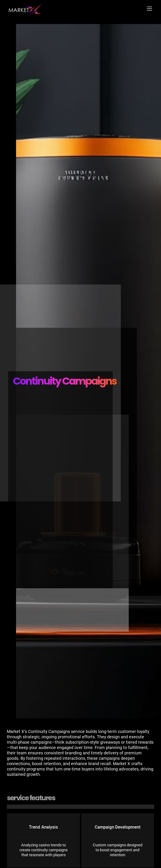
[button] (149, 9)
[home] (26, 9)
